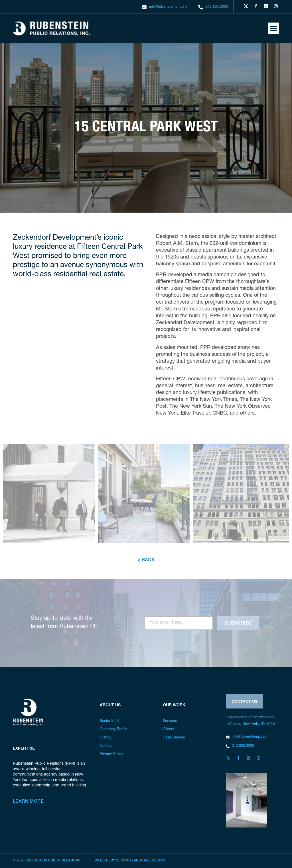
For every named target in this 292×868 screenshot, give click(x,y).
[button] (274, 28)
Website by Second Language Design (130, 861)
